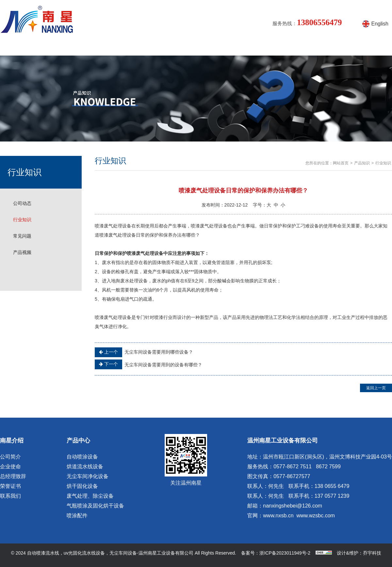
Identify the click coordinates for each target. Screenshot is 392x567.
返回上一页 (376, 388)
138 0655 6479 (332, 486)
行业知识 (22, 220)
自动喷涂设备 (82, 457)
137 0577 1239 (332, 496)
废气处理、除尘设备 (90, 496)
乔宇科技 (372, 553)
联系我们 (10, 496)
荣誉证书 (10, 486)
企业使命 (10, 467)
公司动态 (22, 203)
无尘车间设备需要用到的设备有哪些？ (148, 364)
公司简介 (10, 457)
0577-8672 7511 (293, 467)
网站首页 (24, 47)
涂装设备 (212, 47)
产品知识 (165, 47)
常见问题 (22, 236)
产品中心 (118, 47)
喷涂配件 (77, 516)
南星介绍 (71, 47)
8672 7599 (328, 467)
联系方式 (353, 47)
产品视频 (259, 47)
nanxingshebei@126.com (293, 506)
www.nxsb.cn (278, 516)
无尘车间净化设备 (88, 476)
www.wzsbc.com (316, 516)
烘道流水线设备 (85, 467)
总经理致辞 (13, 476)
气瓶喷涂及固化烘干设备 (95, 506)
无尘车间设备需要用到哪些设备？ (144, 352)
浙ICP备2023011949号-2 (285, 553)
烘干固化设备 (82, 486)
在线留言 (306, 47)
